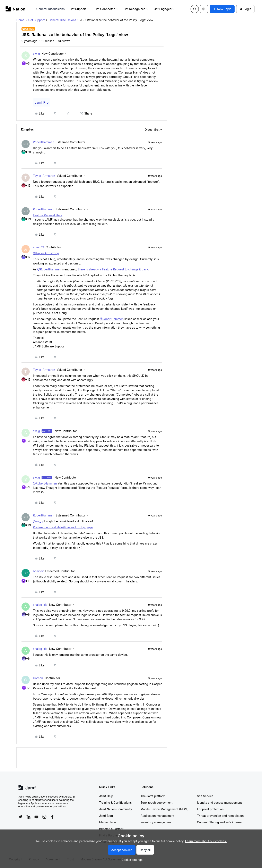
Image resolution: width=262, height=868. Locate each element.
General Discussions (51, 9)
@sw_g (38, 521)
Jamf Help (106, 796)
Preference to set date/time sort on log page (63, 527)
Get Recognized (136, 9)
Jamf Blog (106, 816)
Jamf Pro (42, 102)
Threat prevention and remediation (220, 816)
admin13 (38, 247)
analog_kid (40, 605)
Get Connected (107, 9)
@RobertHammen (49, 269)
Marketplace (108, 822)
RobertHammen (43, 142)
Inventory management (156, 822)
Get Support (80, 9)
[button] (222, 9)
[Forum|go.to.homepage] (15, 9)
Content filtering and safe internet (220, 822)
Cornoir (38, 678)
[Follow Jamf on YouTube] (36, 817)
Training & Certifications (116, 803)
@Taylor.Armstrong (46, 253)
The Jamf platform (153, 796)
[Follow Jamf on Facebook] (52, 817)
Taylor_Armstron (44, 176)
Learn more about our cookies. (206, 841)
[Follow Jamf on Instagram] (44, 817)
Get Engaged (164, 9)
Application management (157, 816)
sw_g (36, 54)
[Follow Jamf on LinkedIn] (28, 817)
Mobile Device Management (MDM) (165, 809)
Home (20, 20)
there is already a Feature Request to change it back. (113, 269)
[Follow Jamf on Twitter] (20, 817)
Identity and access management (220, 803)
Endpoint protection (210, 809)
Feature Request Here (48, 215)
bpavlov (38, 571)
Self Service (205, 796)
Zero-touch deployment (157, 803)
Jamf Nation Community (116, 809)
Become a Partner (111, 829)
